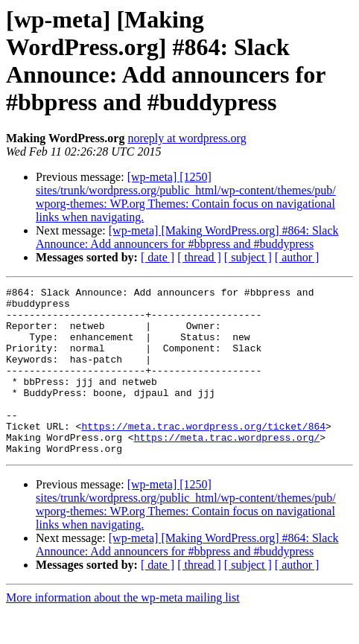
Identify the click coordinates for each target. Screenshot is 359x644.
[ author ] (297, 257)
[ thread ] (199, 257)
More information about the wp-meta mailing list (123, 631)
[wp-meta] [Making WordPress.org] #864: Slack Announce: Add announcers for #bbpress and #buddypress (187, 237)
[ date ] (158, 257)
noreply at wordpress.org (187, 138)
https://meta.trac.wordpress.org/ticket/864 (203, 455)
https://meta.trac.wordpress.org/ (227, 468)
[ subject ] (248, 257)
